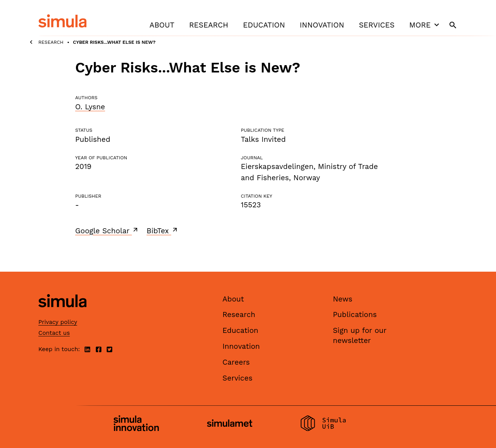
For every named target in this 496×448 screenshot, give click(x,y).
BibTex (163, 231)
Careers (236, 362)
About (162, 25)
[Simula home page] (62, 314)
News (343, 299)
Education (264, 25)
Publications (355, 314)
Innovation (322, 25)
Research (209, 25)
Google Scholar (107, 231)
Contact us (54, 333)
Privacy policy (58, 322)
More (425, 25)
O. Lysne (90, 107)
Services (377, 25)
